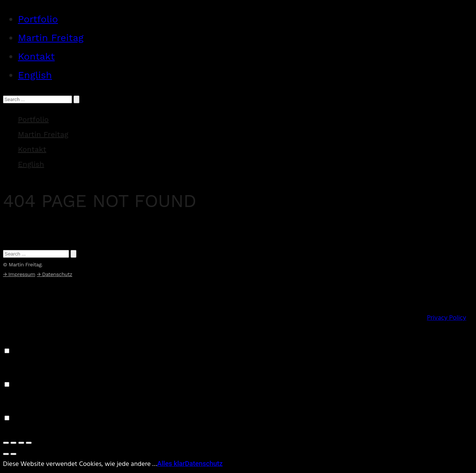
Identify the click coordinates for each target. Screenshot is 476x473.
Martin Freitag (51, 38)
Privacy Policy (446, 318)
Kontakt (36, 56)
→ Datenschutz (55, 274)
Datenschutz (204, 463)
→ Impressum (19, 274)
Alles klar (171, 463)
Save (10, 430)
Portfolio (38, 19)
